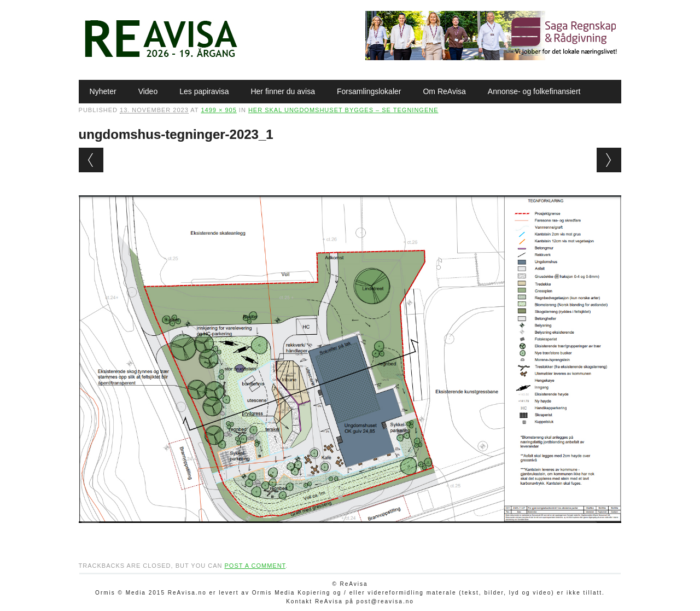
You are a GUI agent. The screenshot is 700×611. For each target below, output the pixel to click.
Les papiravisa (204, 91)
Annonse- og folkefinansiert (534, 91)
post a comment (255, 566)
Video (148, 91)
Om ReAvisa (444, 91)
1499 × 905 (218, 110)
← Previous (91, 160)
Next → (609, 160)
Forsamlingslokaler (369, 91)
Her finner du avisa (283, 91)
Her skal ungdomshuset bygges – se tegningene (343, 110)
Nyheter (103, 91)
